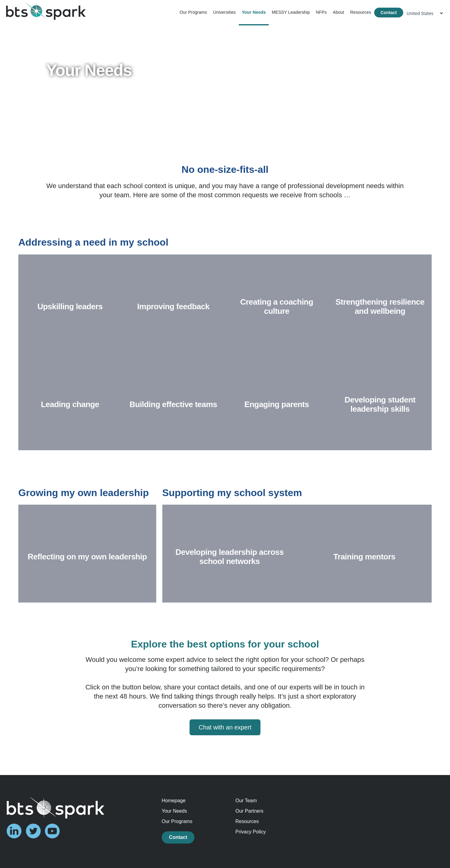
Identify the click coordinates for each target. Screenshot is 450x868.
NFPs (321, 12)
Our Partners (249, 811)
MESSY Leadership (291, 12)
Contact (389, 13)
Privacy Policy (251, 832)
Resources (360, 12)
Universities (224, 12)
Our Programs (193, 12)
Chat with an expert (225, 727)
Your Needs (254, 12)
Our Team (246, 801)
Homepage (174, 801)
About (338, 12)
